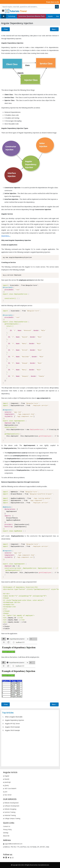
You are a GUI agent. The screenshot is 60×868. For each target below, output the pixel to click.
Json (5, 792)
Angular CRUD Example (12, 727)
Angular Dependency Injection (15, 720)
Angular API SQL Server (12, 724)
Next (55, 29)
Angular (50, 16)
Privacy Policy (7, 829)
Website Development (11, 803)
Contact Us (7, 826)
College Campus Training (12, 818)
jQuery (6, 785)
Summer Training (9, 812)
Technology (12, 16)
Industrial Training (9, 815)
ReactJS (6, 779)
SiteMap (6, 833)
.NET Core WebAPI (10, 788)
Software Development (11, 806)
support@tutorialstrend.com (13, 844)
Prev (5, 29)
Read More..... (6, 236)
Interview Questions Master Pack (32, 16)
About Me (6, 836)
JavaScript (7, 782)
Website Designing (10, 809)
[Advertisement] (30, 749)
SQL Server (7, 795)
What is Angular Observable (14, 717)
